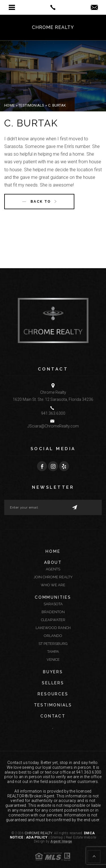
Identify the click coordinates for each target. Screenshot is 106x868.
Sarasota (53, 604)
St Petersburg (53, 644)
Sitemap (57, 837)
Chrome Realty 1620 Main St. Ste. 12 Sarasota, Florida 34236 (53, 396)
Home (53, 551)
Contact (53, 716)
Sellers (53, 683)
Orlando (53, 636)
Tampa (53, 652)
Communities (53, 597)
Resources (53, 694)
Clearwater (53, 620)
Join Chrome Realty (53, 577)
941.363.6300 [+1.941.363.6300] (53, 413)
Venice (53, 660)
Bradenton (53, 612)
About (53, 562)
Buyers (53, 672)
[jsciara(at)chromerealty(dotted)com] (94, 8)
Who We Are (53, 585)
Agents (53, 569)
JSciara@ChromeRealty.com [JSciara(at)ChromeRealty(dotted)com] (53, 426)
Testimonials (53, 705)
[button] (12, 7)
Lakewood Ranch (53, 628)
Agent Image (61, 841)
